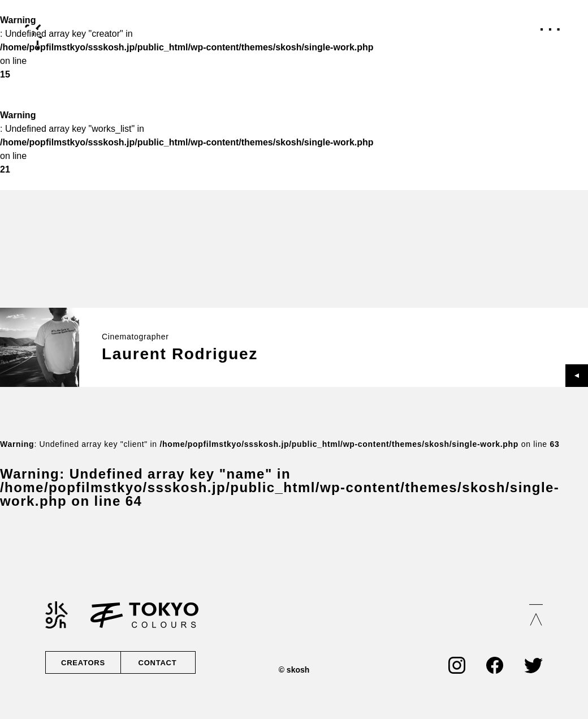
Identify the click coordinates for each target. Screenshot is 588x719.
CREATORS (83, 662)
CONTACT (157, 662)
